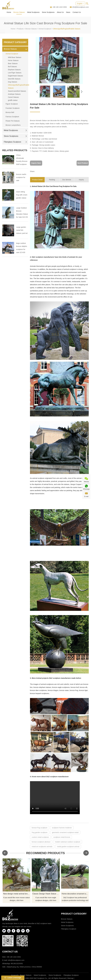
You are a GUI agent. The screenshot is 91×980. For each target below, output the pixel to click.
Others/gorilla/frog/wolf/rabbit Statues (67, 29)
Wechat (86, 482)
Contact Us (77, 12)
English (80, 4)
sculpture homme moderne (62, 828)
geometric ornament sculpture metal (65, 832)
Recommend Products (45, 853)
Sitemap (70, 978)
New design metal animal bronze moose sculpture (17, 894)
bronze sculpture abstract (41, 842)
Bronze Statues (19, 12)
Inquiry (81, 180)
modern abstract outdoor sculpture (68, 842)
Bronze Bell (10, 112)
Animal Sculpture (45, 29)
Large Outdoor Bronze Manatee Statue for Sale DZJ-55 (22, 212)
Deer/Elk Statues (14, 79)
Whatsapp (86, 489)
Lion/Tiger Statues (15, 73)
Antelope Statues (14, 94)
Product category (74, 914)
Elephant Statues (14, 70)
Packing (52, 180)
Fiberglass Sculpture (15, 142)
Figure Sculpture (12, 104)
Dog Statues (13, 82)
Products (20, 29)
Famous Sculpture (12, 117)
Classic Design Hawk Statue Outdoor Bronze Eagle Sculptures (46, 894)
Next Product (83, 163)
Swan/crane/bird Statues (17, 91)
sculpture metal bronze (62, 837)
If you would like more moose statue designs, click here (17, 899)
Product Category (15, 42)
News (68, 12)
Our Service (67, 180)
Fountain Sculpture (13, 108)
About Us (60, 12)
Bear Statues (13, 63)
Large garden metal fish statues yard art (22, 230)
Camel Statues (13, 97)
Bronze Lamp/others (13, 125)
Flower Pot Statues (13, 121)
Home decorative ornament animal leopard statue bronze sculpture (75, 894)
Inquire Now (36, 163)
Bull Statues (12, 67)
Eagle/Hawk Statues (15, 76)
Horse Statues (13, 60)
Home (9, 12)
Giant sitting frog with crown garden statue (22, 195)
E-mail (86, 496)
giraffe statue (13, 100)
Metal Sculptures (33, 12)
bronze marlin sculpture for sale (21, 177)
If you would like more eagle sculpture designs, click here (46, 899)
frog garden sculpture (40, 832)
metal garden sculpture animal (68, 847)
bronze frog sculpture (40, 828)
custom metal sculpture (40, 837)
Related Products (15, 150)
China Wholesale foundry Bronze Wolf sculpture (22, 160)
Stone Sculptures (48, 12)
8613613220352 (17, 964)
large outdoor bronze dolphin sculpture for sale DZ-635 (22, 248)
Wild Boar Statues (15, 57)
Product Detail (37, 180)
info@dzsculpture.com (81, 7)
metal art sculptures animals (42, 847)
